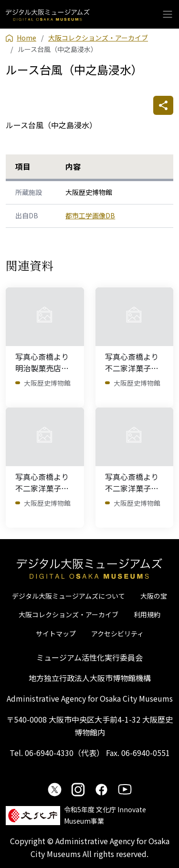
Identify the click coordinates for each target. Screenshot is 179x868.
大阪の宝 (154, 596)
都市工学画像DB (90, 215)
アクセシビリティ (117, 633)
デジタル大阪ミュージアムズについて (68, 596)
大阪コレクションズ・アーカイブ (68, 614)
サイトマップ (56, 633)
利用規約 (147, 614)
